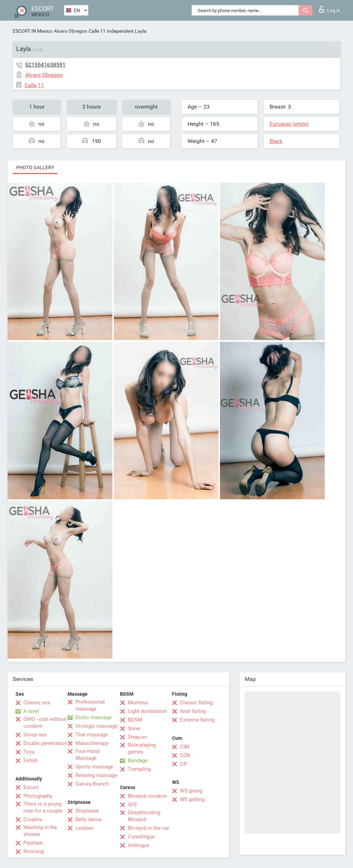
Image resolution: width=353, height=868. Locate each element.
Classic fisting (196, 703)
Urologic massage (97, 726)
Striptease (87, 811)
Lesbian (84, 828)
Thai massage (92, 735)
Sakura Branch (92, 784)
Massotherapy (92, 743)
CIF (184, 764)
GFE (133, 805)
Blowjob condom (147, 796)
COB (185, 755)
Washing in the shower (40, 831)
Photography (38, 796)
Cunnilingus (141, 837)
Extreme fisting (197, 720)
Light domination (147, 711)
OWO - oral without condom (45, 723)
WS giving (191, 791)
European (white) (289, 124)
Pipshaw (33, 843)
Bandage (138, 760)
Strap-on (138, 737)
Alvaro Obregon (70, 31)
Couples (33, 819)
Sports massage (94, 767)
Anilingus (139, 845)
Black (276, 141)
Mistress (138, 703)
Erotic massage (94, 717)
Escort (31, 787)
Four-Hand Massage (87, 755)
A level (31, 711)
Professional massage (90, 705)
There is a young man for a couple (43, 807)
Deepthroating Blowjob (144, 816)
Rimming (34, 851)
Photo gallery (35, 167)
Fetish (31, 760)
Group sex (35, 735)
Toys (29, 752)
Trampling (139, 769)
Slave (134, 728)
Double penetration (45, 743)
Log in (330, 9)
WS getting (192, 799)
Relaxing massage (96, 775)
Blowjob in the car (149, 828)
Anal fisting (193, 711)
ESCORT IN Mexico (33, 31)
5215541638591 (45, 65)
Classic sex (37, 703)
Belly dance (89, 819)
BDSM (135, 720)
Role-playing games (142, 748)
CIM (185, 747)
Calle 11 (97, 31)
